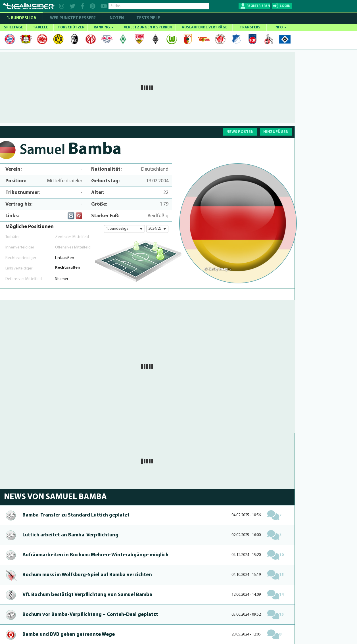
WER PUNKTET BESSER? (73, 18)
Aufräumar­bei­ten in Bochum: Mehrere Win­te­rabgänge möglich (95, 555)
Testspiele (148, 18)
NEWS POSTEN (240, 132)
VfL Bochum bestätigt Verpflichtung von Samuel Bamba (87, 595)
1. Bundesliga (21, 18)
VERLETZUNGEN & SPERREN (148, 27)
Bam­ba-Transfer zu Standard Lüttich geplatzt (76, 515)
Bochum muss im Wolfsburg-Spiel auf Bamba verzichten (87, 575)
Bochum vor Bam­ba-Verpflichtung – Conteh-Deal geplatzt (90, 615)
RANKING (104, 27)
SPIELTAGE (13, 27)
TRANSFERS (250, 27)
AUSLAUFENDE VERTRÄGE (204, 27)
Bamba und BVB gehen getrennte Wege (69, 634)
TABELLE (40, 27)
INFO (280, 27)
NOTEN (117, 18)
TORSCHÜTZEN (71, 27)
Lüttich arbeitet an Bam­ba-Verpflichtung (70, 535)
